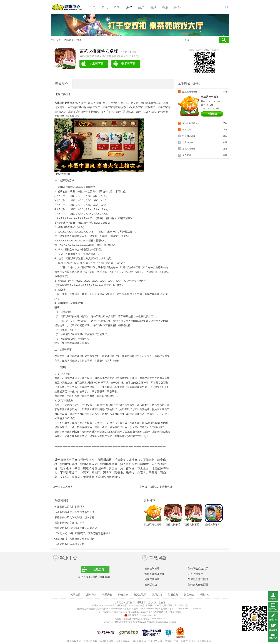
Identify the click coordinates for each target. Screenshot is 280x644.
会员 (141, 7)
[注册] (226, 7)
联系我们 (107, 595)
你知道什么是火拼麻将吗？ (69, 507)
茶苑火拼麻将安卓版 (196, 525)
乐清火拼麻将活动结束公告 (69, 544)
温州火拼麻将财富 (215, 525)
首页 (92, 7)
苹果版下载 (96, 64)
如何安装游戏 (152, 579)
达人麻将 (68, 487)
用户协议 (91, 595)
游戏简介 (62, 84)
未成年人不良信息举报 (115, 622)
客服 (165, 7)
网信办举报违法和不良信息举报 (130, 619)
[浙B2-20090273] (112, 609)
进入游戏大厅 (195, 574)
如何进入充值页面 (198, 585)
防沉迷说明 (140, 595)
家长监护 (123, 595)
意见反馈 (157, 595)
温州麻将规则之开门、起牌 (69, 523)
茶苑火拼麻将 (189, 149)
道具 (153, 7)
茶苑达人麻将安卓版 (161, 487)
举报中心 (205, 595)
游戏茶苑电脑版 (190, 92)
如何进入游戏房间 (198, 579)
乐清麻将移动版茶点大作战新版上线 (74, 512)
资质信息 (173, 595)
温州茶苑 (60, 460)
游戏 (129, 7)
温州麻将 (106, 460)
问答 (177, 7)
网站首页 (69, 40)
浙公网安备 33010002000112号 (140, 615)
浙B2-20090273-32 (148, 609)
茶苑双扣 (187, 130)
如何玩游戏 (151, 585)
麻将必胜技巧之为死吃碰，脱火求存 (74, 517)
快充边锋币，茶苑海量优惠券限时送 (74, 539)
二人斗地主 (188, 142)
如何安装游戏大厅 (154, 574)
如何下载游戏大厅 (198, 569)
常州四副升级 (189, 136)
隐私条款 (189, 595)
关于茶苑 (75, 595)
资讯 (105, 7)
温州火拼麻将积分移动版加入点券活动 (76, 528)
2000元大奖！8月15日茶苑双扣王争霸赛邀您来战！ (83, 533)
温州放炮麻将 (69, 464)
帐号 (117, 7)
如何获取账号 (152, 569)
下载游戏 (212, 114)
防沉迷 (273, 599)
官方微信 (273, 630)
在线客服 (99, 570)
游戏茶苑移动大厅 (191, 123)
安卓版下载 (128, 64)
